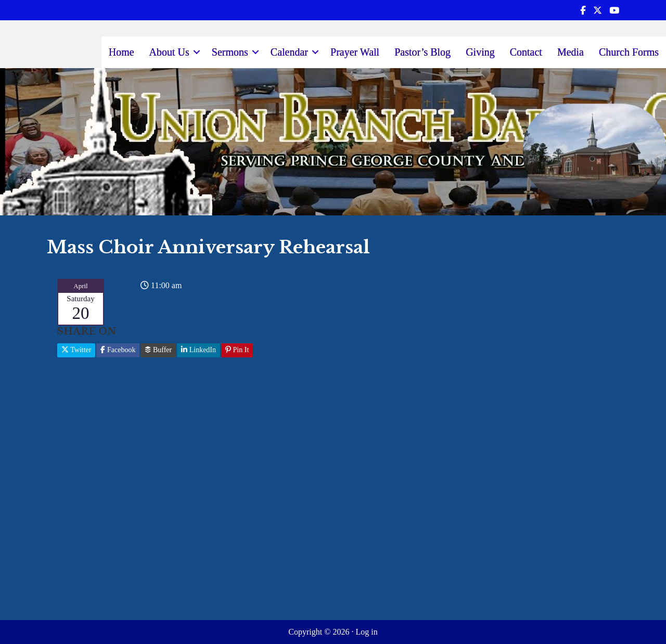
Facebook (118, 350)
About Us (169, 52)
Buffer (158, 350)
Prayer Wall (355, 52)
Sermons (230, 52)
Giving (480, 52)
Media (571, 52)
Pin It (237, 350)
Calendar (289, 52)
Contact (526, 52)
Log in (366, 632)
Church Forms (629, 52)
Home (121, 52)
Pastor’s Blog (422, 52)
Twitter (76, 350)
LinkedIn (198, 350)
